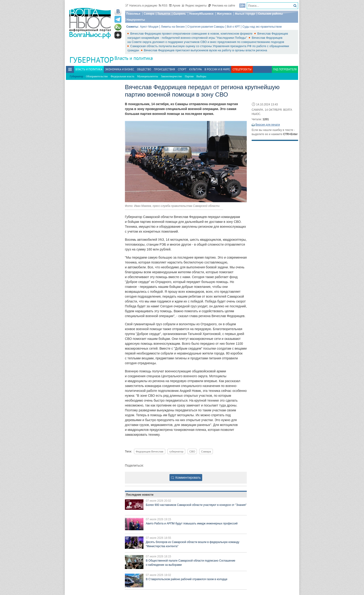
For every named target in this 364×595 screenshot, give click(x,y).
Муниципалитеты (148, 76)
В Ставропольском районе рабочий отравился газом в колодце (187, 579)
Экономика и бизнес (120, 69)
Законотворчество (171, 76)
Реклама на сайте (222, 6)
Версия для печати (268, 125)
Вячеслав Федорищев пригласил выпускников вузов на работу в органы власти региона (206, 50)
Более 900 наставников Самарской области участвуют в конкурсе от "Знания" (196, 505)
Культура (195, 69)
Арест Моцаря (149, 27)
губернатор (176, 451)
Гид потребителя (285, 69)
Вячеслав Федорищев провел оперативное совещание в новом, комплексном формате (192, 34)
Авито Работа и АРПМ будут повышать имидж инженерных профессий (192, 523)
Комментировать (186, 478)
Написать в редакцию (141, 6)
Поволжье (133, 14)
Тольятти (164, 14)
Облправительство (97, 76)
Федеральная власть (123, 76)
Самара (149, 14)
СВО (192, 451)
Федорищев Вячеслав (150, 451)
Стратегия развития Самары (206, 27)
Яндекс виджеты (194, 6)
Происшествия (164, 69)
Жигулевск (224, 14)
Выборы (201, 76)
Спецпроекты (242, 69)
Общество (144, 69)
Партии (189, 76)
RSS (163, 6)
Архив (175, 6)
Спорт (182, 69)
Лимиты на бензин (173, 27)
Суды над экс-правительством (262, 27)
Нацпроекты (136, 20)
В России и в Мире (217, 69)
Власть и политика (134, 58)
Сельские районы (271, 14)
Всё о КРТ (234, 27)
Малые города (245, 14)
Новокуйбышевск (201, 14)
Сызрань (180, 14)
